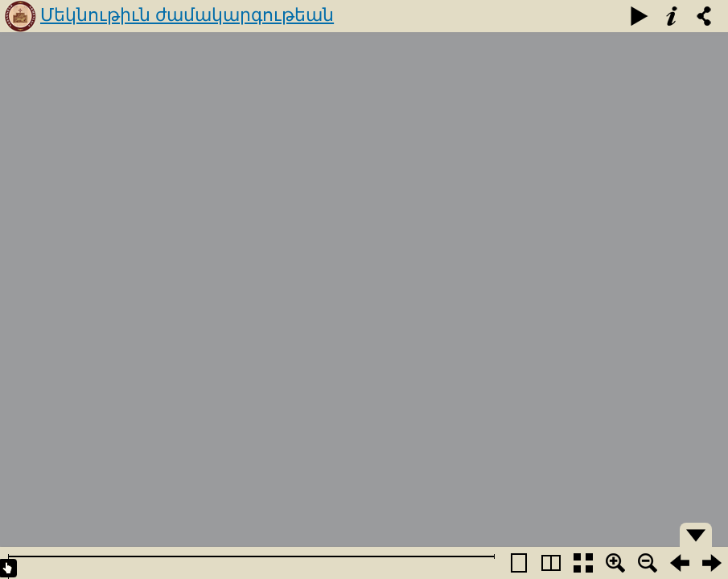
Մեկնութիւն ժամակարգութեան (187, 15)
